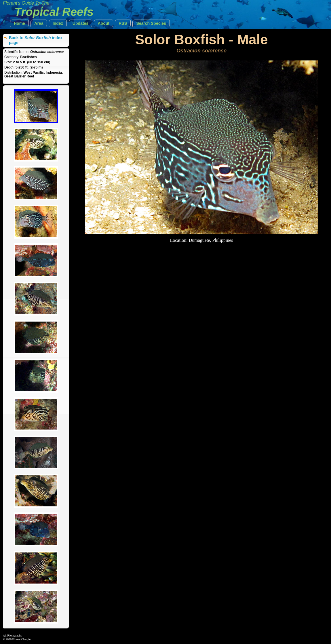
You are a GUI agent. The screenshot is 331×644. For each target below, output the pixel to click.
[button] (19, 23)
